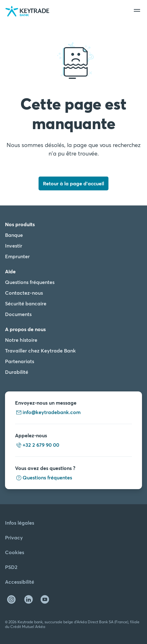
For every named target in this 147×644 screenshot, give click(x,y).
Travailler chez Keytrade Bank (40, 350)
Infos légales (20, 523)
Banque (14, 235)
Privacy (14, 537)
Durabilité (17, 372)
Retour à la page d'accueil (73, 183)
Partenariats (20, 361)
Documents (18, 314)
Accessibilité (20, 582)
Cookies (15, 552)
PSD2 (11, 567)
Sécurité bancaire (26, 303)
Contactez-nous (24, 293)
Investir (14, 246)
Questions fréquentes (30, 282)
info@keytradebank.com (48, 412)
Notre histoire (21, 340)
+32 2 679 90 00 (37, 445)
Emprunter (17, 256)
